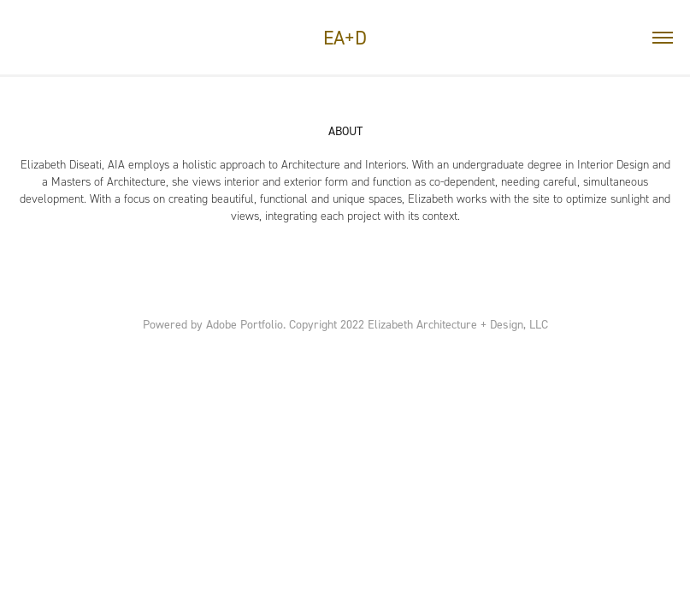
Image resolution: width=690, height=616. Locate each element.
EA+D (345, 38)
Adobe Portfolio (245, 324)
